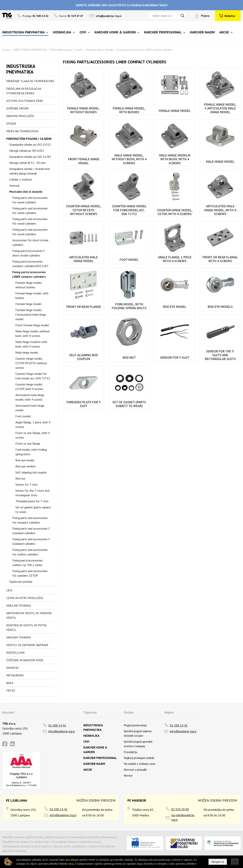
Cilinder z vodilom (21, 179)
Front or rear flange (28, 443)
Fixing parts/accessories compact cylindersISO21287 (30, 264)
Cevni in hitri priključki (25, 598)
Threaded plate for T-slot (32, 501)
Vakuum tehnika (19, 637)
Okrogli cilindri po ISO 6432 (27, 151)
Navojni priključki (20, 116)
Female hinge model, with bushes (32, 296)
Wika (10, 683)
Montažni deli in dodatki (100, 50)
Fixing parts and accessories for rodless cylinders (30, 552)
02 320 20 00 (180, 809)
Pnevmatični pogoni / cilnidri (66, 50)
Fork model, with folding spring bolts (31, 452)
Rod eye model (25, 460)
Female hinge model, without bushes (29, 285)
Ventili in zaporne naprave (27, 645)
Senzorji (14, 186)
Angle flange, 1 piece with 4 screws (33, 425)
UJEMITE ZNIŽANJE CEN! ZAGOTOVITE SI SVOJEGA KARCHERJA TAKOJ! (121, 5)
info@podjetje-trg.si (109, 16)
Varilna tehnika (19, 605)
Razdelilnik (16, 653)
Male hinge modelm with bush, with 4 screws (31, 344)
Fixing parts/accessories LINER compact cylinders (145, 50)
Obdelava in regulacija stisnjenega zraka (24, 91)
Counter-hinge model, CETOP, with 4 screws (29, 387)
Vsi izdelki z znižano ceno (140, 764)
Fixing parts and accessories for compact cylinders (30, 520)
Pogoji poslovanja (135, 725)
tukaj (71, 864)
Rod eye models (26, 466)
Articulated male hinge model (30, 408)
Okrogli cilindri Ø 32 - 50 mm (27, 163)
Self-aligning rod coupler (31, 472)
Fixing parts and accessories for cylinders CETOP (30, 573)
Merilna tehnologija (22, 131)
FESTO (11, 690)
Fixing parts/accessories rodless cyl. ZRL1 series (28, 563)
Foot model (23, 416)
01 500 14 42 (57, 725)
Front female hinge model (32, 325)
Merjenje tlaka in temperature (30, 81)
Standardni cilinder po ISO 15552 (30, 145)
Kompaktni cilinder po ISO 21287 (30, 157)
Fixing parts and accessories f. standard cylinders (31, 531)
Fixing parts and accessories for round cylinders (30, 200)
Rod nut (20, 478)
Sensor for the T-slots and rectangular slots (32, 493)
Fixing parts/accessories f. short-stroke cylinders (29, 253)
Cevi (9, 590)
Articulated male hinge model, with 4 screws (30, 397)
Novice (128, 775)
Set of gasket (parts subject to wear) (33, 509)
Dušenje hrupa (17, 108)
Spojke (11, 123)
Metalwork (15, 675)
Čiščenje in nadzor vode (25, 660)
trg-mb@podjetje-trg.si (183, 817)
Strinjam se (218, 862)
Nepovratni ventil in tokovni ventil (29, 615)
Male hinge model (27, 352)
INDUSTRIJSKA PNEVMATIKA (30, 50)
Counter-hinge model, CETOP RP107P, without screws (31, 363)
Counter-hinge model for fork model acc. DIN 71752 (33, 376)
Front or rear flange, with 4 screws (33, 435)
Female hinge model (28, 304)
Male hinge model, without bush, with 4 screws (33, 333)
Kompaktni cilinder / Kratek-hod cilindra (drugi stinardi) (29, 171)
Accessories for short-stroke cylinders (30, 242)
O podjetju (131, 752)
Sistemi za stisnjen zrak (25, 101)
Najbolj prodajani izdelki (139, 758)
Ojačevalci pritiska (21, 582)
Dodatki (13, 668)
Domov (6, 50)
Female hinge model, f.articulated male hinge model (31, 314)
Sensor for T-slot (26, 484)
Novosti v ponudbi (135, 770)
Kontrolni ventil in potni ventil (26, 627)
